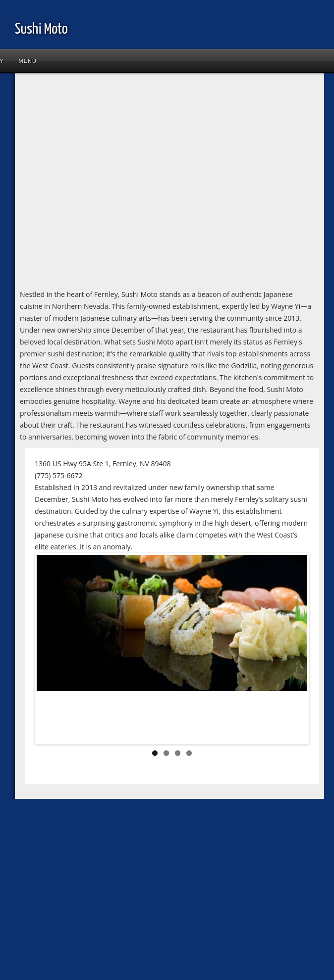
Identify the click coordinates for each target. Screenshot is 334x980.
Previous (52, 651)
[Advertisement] (93, 183)
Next (292, 651)
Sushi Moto (41, 29)
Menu (28, 61)
